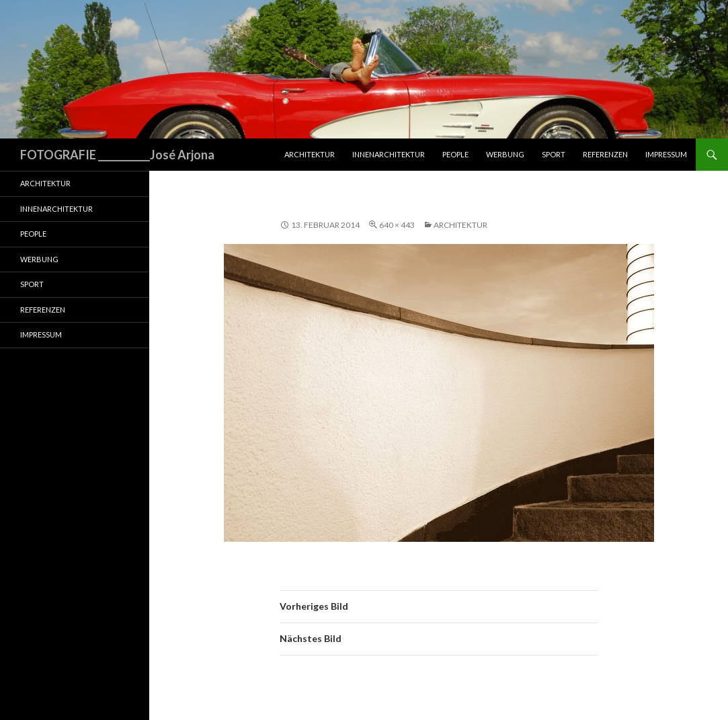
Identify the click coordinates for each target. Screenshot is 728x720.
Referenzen (605, 154)
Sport (554, 154)
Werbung (505, 154)
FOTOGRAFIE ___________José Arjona (117, 155)
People (455, 154)
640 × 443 (397, 225)
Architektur (310, 154)
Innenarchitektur (389, 154)
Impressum (666, 154)
